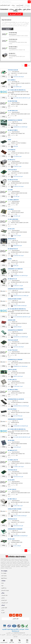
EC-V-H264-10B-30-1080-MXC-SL (17, 429)
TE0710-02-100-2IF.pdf (18, 347)
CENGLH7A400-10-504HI (15, 509)
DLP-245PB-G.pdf (17, 87)
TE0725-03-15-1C (12, 519)
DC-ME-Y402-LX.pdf (18, 506)
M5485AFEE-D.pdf (17, 246)
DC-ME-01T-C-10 (12, 279)
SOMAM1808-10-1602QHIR (15, 529)
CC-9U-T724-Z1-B (13, 350)
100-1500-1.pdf (17, 216)
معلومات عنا (4, 573)
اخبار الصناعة (4, 600)
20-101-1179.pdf (17, 236)
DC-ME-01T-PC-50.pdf (18, 187)
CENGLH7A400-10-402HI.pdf (20, 306)
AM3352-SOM (12, 320)
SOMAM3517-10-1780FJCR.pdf (20, 276)
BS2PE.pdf (16, 266)
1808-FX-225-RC (12, 370)
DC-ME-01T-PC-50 (13, 180)
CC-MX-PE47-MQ (13, 33)
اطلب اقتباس (4, 608)
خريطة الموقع (4, 578)
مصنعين (3, 598)
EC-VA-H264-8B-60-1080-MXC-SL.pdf (22, 317)
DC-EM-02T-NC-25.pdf (18, 256)
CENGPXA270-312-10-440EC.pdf (21, 296)
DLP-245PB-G (12, 80)
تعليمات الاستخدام (5, 590)
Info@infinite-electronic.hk (19, 633)
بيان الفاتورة (4, 588)
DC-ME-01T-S (12, 54)
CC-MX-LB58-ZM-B (13, 219)
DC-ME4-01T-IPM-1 (13, 390)
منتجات (13, 5)
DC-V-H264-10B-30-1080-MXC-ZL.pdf (22, 98)
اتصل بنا (3, 613)
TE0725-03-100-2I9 (13, 70)
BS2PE (10, 259)
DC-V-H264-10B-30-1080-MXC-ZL (17, 90)
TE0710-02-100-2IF (13, 340)
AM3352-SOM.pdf (17, 327)
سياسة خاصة (4, 576)
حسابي (3, 610)
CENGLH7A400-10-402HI (15, 299)
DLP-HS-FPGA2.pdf (18, 416)
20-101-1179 (11, 229)
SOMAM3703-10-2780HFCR (15, 330)
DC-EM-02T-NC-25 (13, 249)
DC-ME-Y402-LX (12, 499)
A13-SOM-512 (12, 150)
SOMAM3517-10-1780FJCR (15, 269)
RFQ (4, 76)
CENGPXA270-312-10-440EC (16, 289)
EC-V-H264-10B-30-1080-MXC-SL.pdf (22, 437)
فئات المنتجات (4, 595)
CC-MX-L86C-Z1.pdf (18, 386)
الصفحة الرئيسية (20, 5)
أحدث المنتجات (4, 603)
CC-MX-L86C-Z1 (12, 380)
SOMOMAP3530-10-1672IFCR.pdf (21, 406)
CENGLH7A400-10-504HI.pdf (20, 516)
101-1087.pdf (16, 197)
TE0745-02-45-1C (12, 470)
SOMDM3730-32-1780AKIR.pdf (20, 366)
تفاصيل (8, 29)
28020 (9, 140)
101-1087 (10, 190)
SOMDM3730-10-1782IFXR (15, 120)
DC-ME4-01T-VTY (13, 450)
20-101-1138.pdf (17, 546)
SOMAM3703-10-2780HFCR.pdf (20, 337)
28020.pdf (15, 146)
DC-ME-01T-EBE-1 (13, 47)
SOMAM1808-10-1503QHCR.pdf (21, 426)
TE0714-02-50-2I (12, 170)
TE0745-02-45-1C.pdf (18, 477)
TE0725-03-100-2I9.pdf (18, 77)
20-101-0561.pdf (17, 447)
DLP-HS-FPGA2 (12, 409)
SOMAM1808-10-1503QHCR (15, 419)
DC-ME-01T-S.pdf (17, 166)
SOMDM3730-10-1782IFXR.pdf (20, 127)
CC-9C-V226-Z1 (12, 489)
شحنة (2, 583)
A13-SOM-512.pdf (17, 156)
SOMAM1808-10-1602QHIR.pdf (20, 536)
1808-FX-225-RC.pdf (18, 376)
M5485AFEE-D (12, 239)
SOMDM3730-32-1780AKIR (15, 360)
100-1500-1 (11, 209)
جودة (2, 585)
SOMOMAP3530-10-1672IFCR (16, 399)
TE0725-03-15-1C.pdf (18, 526)
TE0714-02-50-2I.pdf (18, 177)
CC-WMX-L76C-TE (13, 460)
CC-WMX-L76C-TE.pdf (18, 467)
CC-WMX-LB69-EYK (13, 200)
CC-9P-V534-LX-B (13, 39)
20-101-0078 (11, 480)
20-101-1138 (11, 539)
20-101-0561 (11, 440)
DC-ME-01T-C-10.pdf (18, 286)
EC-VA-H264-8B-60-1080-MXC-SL (17, 309)
